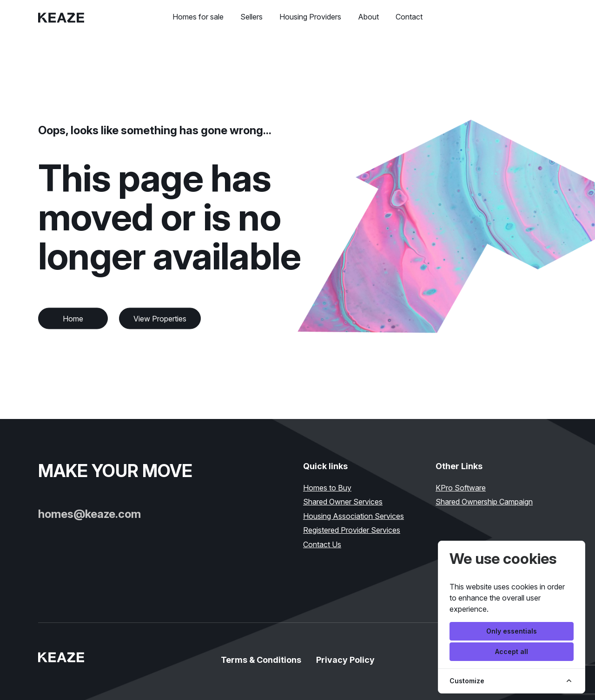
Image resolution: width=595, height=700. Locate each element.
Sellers (251, 17)
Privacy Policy (345, 660)
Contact (409, 17)
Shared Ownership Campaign (484, 502)
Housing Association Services (354, 516)
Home (73, 319)
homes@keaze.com (89, 514)
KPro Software (461, 488)
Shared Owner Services (343, 502)
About (368, 17)
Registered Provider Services (352, 530)
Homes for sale (198, 17)
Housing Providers (310, 17)
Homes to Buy (327, 488)
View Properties (160, 319)
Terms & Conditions (261, 660)
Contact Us (322, 544)
